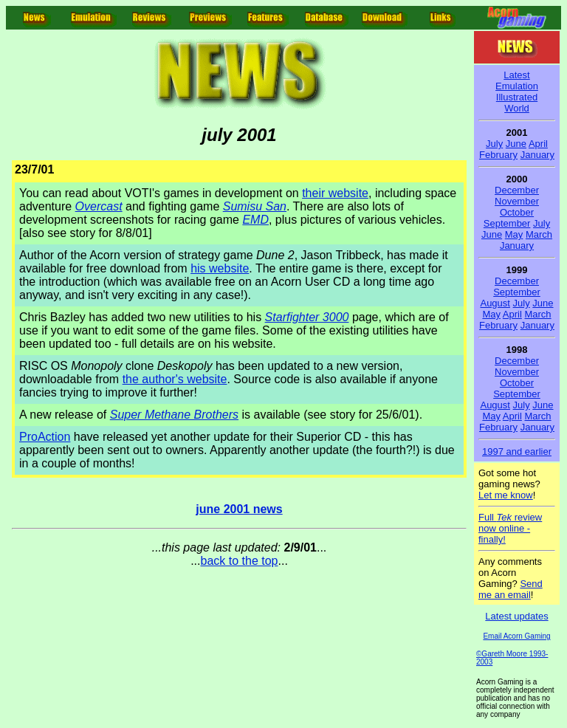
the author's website (175, 379)
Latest (516, 75)
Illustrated (517, 97)
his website (220, 268)
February (498, 155)
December (517, 190)
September (507, 223)
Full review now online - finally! (510, 528)
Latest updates (516, 616)
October (517, 212)
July (494, 144)
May (514, 234)
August (495, 303)
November (517, 201)
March (539, 234)
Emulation (517, 86)
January (537, 155)
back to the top (240, 561)
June (516, 144)
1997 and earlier (517, 451)
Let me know (506, 495)
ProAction (45, 437)
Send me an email (511, 589)
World (517, 108)
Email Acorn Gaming (516, 636)
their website (335, 193)
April (538, 144)
